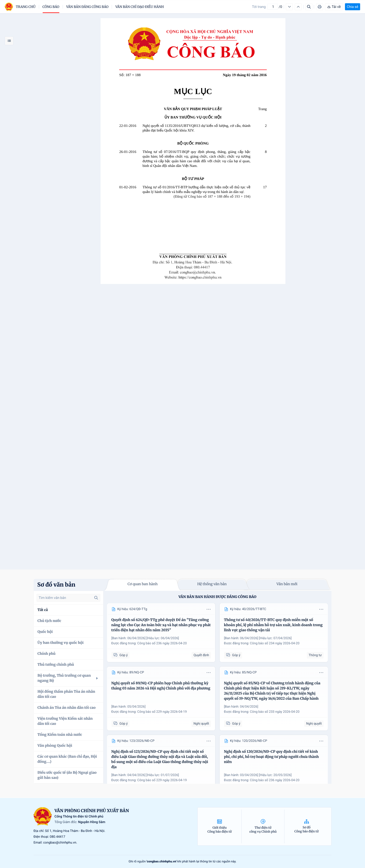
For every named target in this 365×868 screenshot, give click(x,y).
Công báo (51, 7)
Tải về (334, 7)
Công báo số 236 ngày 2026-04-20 (162, 643)
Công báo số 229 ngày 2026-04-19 (162, 712)
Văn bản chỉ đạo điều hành (140, 7)
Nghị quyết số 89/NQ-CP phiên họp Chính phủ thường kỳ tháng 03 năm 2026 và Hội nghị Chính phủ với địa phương (161, 686)
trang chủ (26, 7)
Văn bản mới (287, 584)
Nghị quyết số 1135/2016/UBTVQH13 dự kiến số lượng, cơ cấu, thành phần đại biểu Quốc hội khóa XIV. (196, 128)
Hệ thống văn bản (212, 584)
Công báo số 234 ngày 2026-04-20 (275, 643)
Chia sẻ (353, 7)
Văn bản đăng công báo (87, 7)
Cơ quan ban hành (143, 584)
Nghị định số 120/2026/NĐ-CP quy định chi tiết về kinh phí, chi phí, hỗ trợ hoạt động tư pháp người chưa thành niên (271, 757)
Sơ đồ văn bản (56, 585)
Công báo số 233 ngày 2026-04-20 (275, 712)
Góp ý (120, 655)
